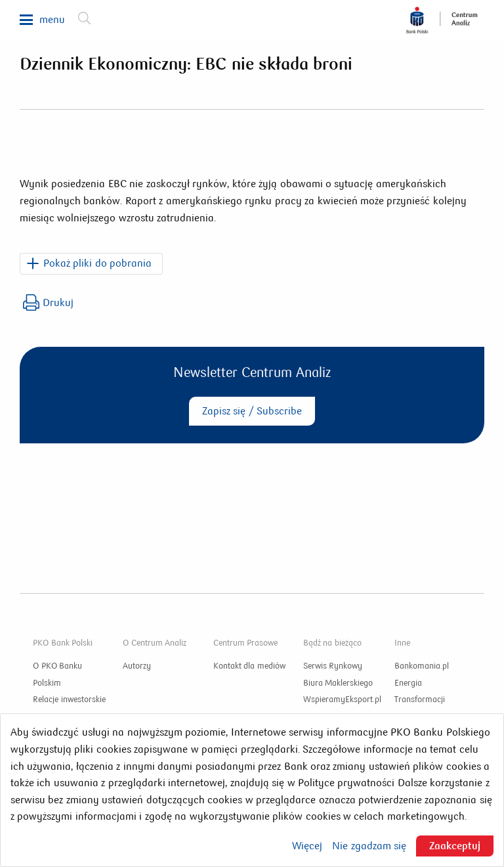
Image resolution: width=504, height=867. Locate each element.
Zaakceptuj (455, 846)
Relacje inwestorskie (69, 700)
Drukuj (48, 302)
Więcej (307, 846)
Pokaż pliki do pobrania (97, 263)
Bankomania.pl (422, 666)
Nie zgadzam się (369, 846)
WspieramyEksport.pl (342, 700)
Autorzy (137, 666)
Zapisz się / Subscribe (252, 411)
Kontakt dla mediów (249, 666)
